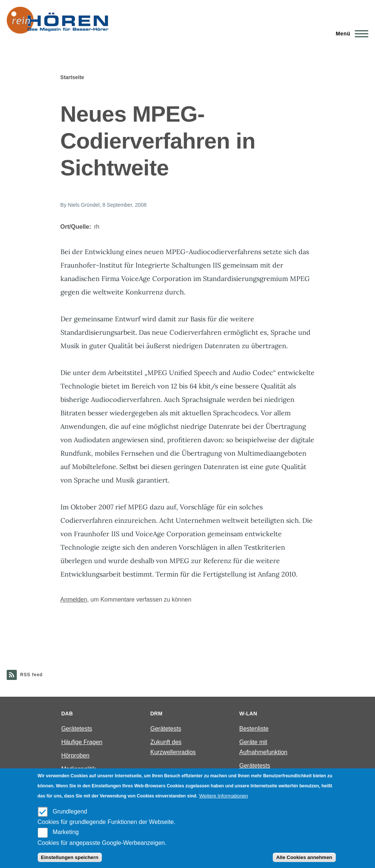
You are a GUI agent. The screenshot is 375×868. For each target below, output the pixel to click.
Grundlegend (70, 811)
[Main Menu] (350, 34)
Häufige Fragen (82, 742)
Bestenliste (254, 729)
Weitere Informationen (224, 796)
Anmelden (74, 600)
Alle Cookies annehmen (304, 857)
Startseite (72, 77)
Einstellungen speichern (70, 857)
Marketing (66, 832)
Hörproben (75, 755)
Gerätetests (77, 729)
